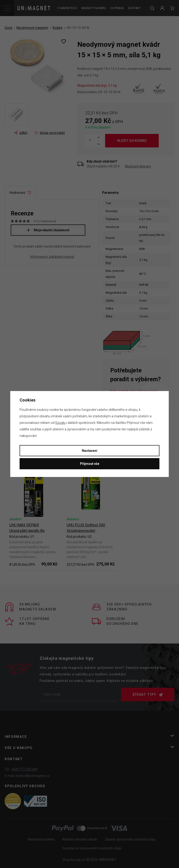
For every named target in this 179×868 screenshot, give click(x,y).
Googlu (60, 423)
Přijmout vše (90, 464)
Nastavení (89, 451)
